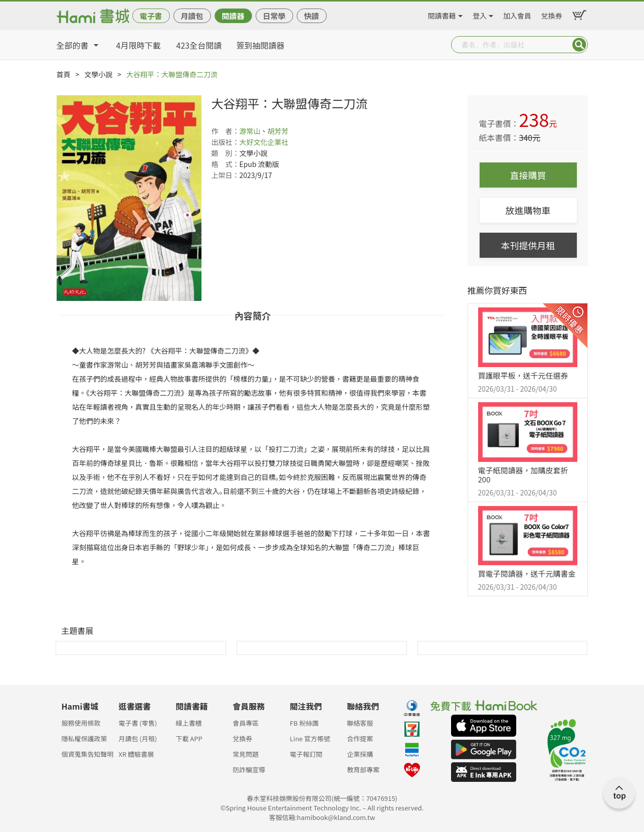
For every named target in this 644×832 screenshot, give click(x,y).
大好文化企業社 (264, 142)
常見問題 (246, 754)
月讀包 (192, 16)
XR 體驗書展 (136, 754)
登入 (480, 14)
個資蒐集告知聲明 (88, 754)
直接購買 (528, 175)
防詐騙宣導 (249, 770)
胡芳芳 (278, 131)
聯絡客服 (360, 723)
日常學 (274, 16)
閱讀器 (233, 16)
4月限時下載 (139, 45)
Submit (579, 45)
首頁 (64, 74)
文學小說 (98, 74)
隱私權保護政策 (84, 738)
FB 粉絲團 (304, 723)
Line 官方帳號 (310, 738)
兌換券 (552, 14)
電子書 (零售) (138, 723)
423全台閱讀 (199, 45)
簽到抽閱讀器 (261, 45)
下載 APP (189, 738)
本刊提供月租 (528, 245)
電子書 (151, 16)
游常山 (250, 131)
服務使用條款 (81, 723)
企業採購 (360, 754)
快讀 (311, 16)
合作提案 (360, 738)
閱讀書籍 (442, 14)
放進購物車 (528, 210)
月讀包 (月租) (138, 738)
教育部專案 (363, 770)
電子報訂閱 (306, 754)
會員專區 (246, 723)
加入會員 (517, 14)
